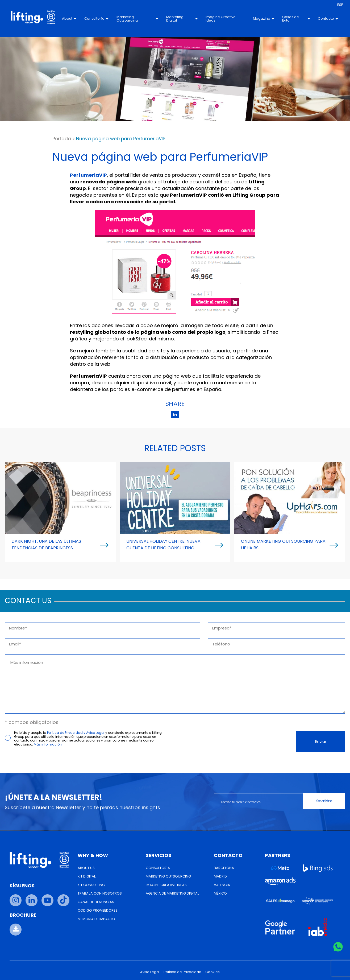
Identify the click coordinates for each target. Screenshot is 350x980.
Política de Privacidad (182, 972)
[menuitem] (338, 5)
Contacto (326, 18)
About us (86, 868)
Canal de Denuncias (96, 902)
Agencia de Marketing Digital (172, 893)
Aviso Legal (150, 972)
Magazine (262, 18)
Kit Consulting (91, 885)
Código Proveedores (98, 910)
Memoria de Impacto (96, 919)
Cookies (212, 972)
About (71, 18)
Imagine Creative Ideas (220, 19)
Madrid (220, 876)
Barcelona (224, 868)
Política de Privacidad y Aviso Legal (76, 733)
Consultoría (98, 18)
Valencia (222, 885)
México (220, 893)
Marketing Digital (182, 19)
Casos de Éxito (294, 19)
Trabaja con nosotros (100, 893)
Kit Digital (87, 876)
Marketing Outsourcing (138, 19)
